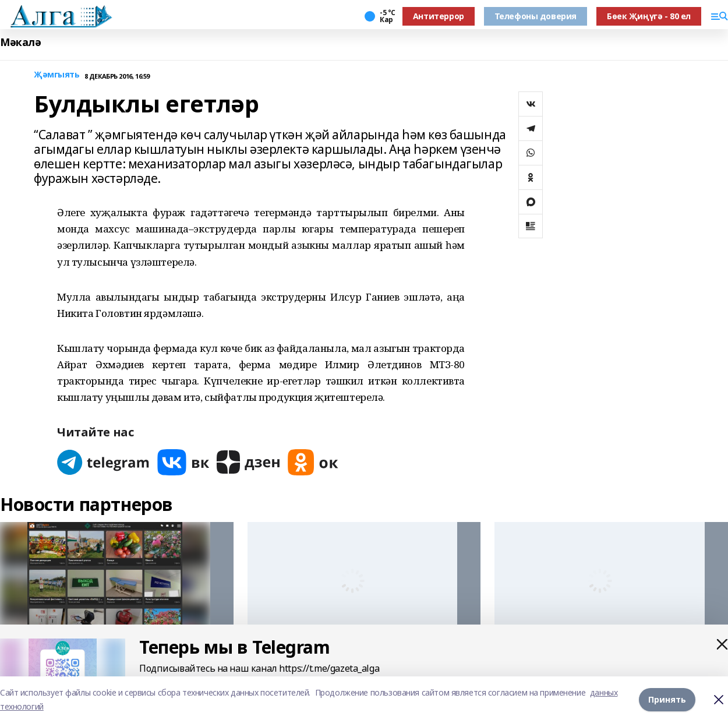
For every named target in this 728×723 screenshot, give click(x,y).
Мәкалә (20, 42)
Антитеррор (439, 16)
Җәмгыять (57, 75)
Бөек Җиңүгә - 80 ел (649, 16)
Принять (667, 699)
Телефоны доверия (536, 16)
